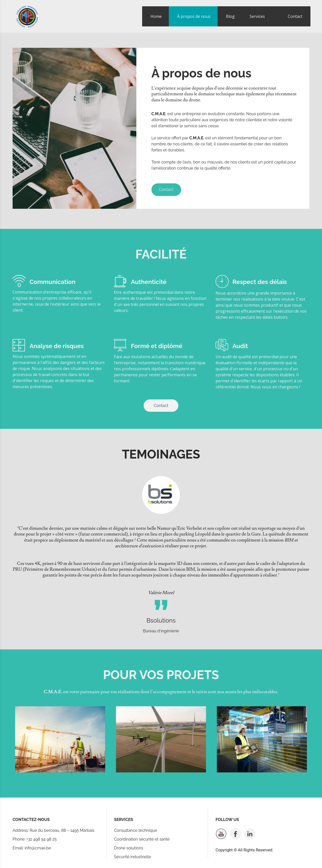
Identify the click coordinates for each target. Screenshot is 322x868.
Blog (230, 16)
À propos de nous (194, 16)
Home (156, 16)
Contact (295, 16)
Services (257, 16)
